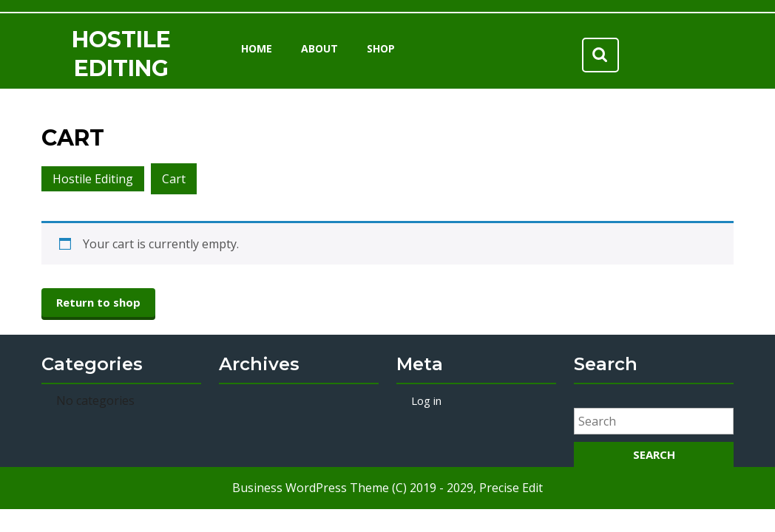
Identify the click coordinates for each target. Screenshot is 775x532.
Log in (426, 400)
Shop (381, 48)
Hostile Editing (93, 179)
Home (257, 48)
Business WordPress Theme (311, 488)
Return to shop (98, 302)
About (319, 48)
